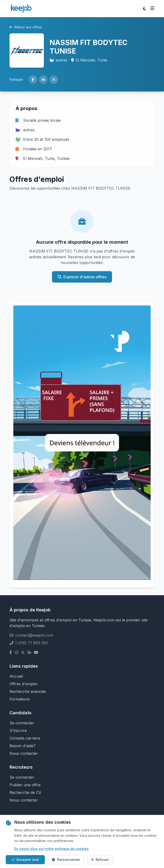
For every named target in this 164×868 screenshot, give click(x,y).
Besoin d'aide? (23, 746)
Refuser (100, 860)
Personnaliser (66, 860)
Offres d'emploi (23, 684)
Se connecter (22, 723)
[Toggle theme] (144, 9)
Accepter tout (25, 860)
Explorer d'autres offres (82, 277)
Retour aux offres (26, 27)
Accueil (16, 676)
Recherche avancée (28, 691)
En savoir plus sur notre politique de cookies (51, 849)
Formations (20, 699)
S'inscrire (18, 731)
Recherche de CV (25, 792)
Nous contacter (24, 753)
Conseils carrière (25, 738)
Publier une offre (25, 785)
